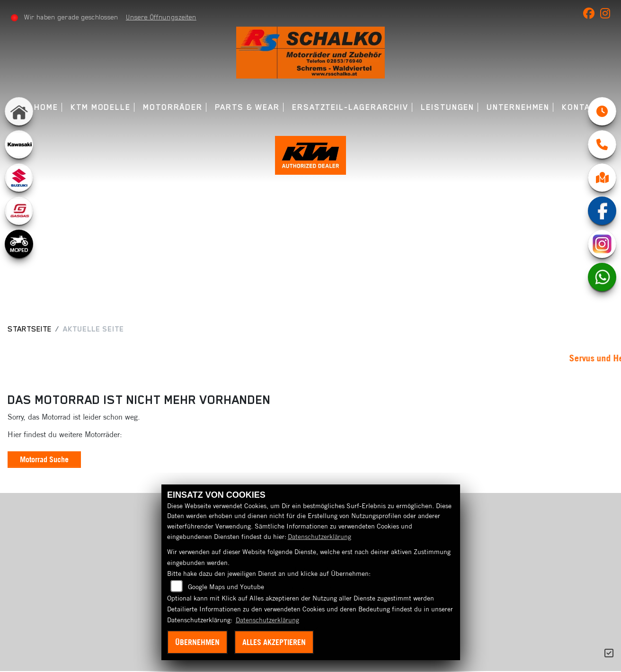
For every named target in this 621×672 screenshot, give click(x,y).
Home (46, 107)
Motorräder (173, 107)
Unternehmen (518, 107)
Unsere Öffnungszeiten (161, 17)
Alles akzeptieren (274, 642)
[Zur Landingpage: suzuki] (19, 178)
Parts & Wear (247, 107)
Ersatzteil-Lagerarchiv (350, 107)
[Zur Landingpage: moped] (19, 244)
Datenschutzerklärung (319, 537)
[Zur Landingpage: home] (19, 111)
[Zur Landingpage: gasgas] (19, 211)
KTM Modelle (101, 107)
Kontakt (581, 107)
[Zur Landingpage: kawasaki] (19, 144)
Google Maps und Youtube (226, 587)
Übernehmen (197, 642)
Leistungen (448, 107)
